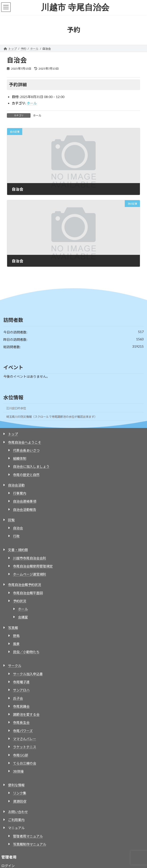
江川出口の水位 (16, 408)
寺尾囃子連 (21, 682)
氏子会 (18, 698)
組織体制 (20, 458)
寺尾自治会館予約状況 (25, 585)
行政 (16, 536)
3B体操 (18, 771)
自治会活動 (16, 485)
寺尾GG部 (21, 755)
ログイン (8, 866)
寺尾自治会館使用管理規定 (33, 566)
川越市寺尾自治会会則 (30, 558)
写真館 (13, 628)
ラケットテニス (25, 747)
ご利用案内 (16, 820)
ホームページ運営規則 (30, 574)
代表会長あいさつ (26, 450)
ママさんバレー (25, 739)
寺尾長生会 (21, 722)
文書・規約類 (18, 550)
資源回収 (20, 801)
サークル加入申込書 (28, 674)
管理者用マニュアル (28, 836)
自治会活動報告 (25, 510)
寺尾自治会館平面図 (28, 593)
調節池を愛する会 (26, 714)
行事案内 (20, 493)
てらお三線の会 (25, 763)
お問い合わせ (18, 812)
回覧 (11, 520)
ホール (32, 103)
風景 (16, 644)
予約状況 (20, 601)
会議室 (23, 617)
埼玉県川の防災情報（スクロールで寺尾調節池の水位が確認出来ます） (52, 417)
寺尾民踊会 (21, 706)
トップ (13, 434)
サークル (15, 666)
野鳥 (16, 636)
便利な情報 (16, 785)
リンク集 (20, 793)
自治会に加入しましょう (31, 466)
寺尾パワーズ (23, 731)
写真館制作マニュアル (30, 844)
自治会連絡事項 (25, 501)
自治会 (18, 528)
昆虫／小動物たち (26, 652)
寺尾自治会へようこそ (25, 442)
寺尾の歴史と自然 (26, 475)
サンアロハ (21, 690)
